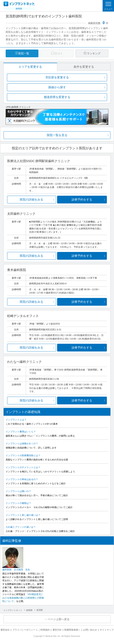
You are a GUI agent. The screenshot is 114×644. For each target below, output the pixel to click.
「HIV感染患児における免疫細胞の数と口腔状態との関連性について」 (23, 598)
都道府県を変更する (57, 97)
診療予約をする (82, 199)
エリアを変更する (30, 67)
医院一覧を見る (57, 135)
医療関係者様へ (72, 630)
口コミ (59, 53)
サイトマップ (107, 630)
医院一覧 (24, 53)
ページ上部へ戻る (59, 619)
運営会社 (5, 630)
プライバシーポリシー (24, 630)
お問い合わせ (90, 630)
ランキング (94, 53)
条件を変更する (84, 67)
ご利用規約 (44, 630)
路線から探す (57, 87)
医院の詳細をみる (31, 199)
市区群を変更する (57, 77)
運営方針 (57, 630)
